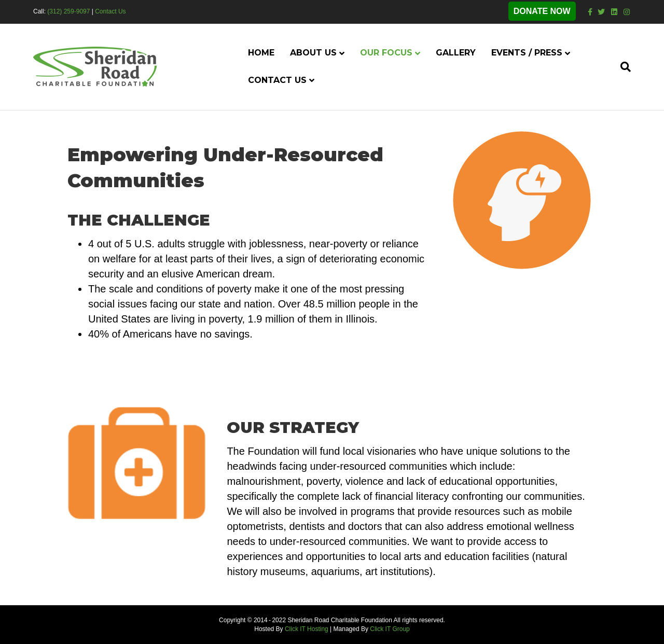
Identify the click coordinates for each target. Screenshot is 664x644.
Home (261, 53)
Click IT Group (390, 629)
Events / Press (527, 53)
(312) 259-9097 (68, 11)
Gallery (456, 53)
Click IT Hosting (307, 629)
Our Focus (386, 53)
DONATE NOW (542, 11)
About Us (313, 53)
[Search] (622, 67)
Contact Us (110, 11)
